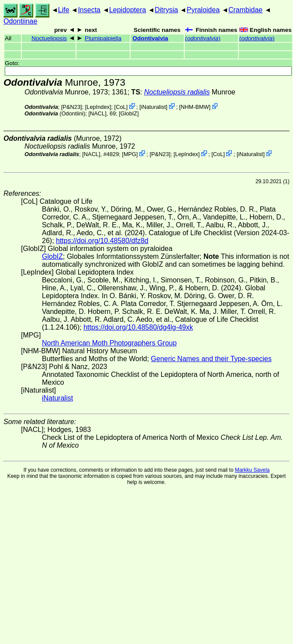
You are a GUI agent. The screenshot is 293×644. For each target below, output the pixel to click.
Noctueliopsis (49, 38)
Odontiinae (20, 21)
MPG (130, 154)
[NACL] (98, 113)
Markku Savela (252, 470)
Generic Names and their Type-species (211, 359)
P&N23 (71, 107)
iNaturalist (153, 107)
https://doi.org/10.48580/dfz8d (102, 241)
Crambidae (245, 10)
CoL (121, 107)
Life (64, 10)
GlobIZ (129, 113)
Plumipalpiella (103, 38)
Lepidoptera (128, 10)
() (203, 38)
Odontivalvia (150, 38)
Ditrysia (166, 10)
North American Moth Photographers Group (109, 343)
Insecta (89, 10)
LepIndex (98, 107)
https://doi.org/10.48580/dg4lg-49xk (138, 327)
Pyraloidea (203, 10)
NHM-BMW (195, 107)
